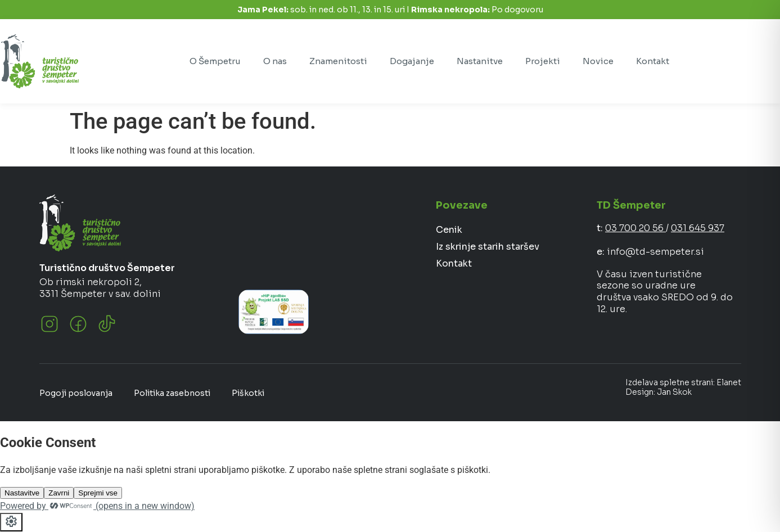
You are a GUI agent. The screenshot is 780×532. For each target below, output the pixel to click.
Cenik (449, 230)
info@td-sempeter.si (655, 252)
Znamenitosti (338, 61)
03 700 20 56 (635, 228)
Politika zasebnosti (172, 393)
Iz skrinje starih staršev (488, 247)
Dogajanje (412, 61)
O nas (275, 61)
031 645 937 (698, 228)
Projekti (543, 61)
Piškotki (248, 393)
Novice (598, 61)
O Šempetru (215, 61)
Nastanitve (480, 61)
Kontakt (653, 61)
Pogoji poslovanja (76, 393)
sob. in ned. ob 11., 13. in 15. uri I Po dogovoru (390, 10)
